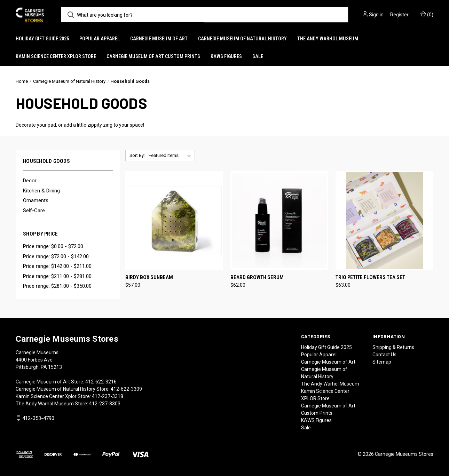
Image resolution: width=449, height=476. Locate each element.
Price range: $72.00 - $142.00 (56, 256)
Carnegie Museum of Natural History (242, 39)
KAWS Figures (226, 56)
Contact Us (384, 355)
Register (399, 15)
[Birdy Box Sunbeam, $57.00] (174, 220)
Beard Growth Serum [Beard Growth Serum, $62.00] (257, 277)
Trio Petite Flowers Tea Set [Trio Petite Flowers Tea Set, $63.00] (370, 277)
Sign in (376, 15)
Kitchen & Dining (41, 191)
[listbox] (171, 156)
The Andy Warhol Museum (328, 39)
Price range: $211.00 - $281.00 (57, 276)
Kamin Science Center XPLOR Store (56, 56)
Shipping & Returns (393, 347)
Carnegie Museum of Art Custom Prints (153, 56)
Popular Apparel (100, 39)
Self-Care (34, 211)
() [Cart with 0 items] (427, 14)
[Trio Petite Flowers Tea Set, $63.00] (384, 220)
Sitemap (382, 362)
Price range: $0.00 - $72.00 (53, 246)
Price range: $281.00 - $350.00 (57, 286)
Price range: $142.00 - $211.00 (57, 266)
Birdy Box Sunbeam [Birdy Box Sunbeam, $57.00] (149, 277)
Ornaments (36, 200)
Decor (30, 181)
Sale (258, 56)
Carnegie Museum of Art (159, 39)
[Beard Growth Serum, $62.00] (279, 220)
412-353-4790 (38, 418)
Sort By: (137, 155)
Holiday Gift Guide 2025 (42, 39)
